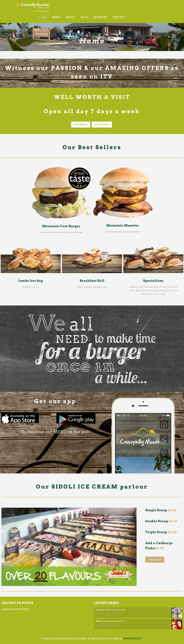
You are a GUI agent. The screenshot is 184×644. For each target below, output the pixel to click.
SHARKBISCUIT (133, 639)
